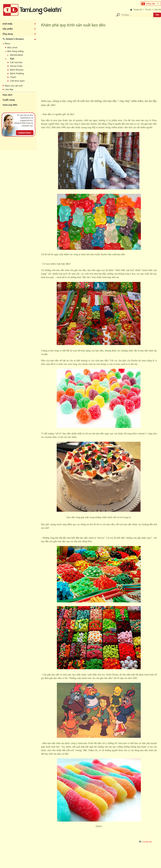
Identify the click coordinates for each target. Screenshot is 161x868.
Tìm (157, 15)
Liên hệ (157, 10)
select (158, 4)
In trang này (147, 842)
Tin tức (148, 10)
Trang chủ (138, 10)
